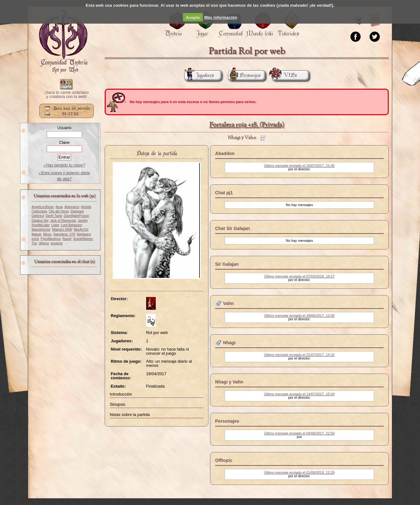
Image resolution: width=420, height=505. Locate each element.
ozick (35, 239)
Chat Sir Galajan (232, 228)
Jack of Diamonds (63, 221)
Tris (34, 243)
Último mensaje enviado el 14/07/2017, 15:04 (300, 394)
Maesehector (41, 230)
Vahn (229, 303)
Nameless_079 (64, 234)
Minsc (47, 234)
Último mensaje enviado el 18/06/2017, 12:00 (300, 316)
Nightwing (84, 234)
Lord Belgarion (72, 225)
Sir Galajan (227, 264)
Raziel (67, 239)
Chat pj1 (224, 193)
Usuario (64, 128)
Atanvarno (72, 207)
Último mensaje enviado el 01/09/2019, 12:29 (300, 472)
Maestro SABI (62, 230)
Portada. (63, 42)
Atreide (86, 207)
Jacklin (82, 221)
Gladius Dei (40, 221)
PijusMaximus (51, 239)
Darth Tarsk (54, 216)
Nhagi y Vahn (229, 382)
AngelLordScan (43, 207)
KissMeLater (41, 225)
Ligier (55, 225)
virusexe (56, 243)
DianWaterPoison (76, 216)
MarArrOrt (81, 230)
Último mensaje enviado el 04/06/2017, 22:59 (300, 433)
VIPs (284, 75)
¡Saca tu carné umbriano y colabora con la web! (66, 95)
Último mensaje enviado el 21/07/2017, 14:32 (300, 355)
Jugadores (199, 75)
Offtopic (224, 460)
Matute (37, 234)
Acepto (193, 17)
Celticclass (39, 211)
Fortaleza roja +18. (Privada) (247, 125)
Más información (221, 17)
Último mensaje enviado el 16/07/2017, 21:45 (300, 166)
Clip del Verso (59, 211)
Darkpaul (77, 211)
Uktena (44, 243)
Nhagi (229, 343)
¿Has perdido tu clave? (64, 165)
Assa (59, 207)
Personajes (244, 75)
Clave (64, 142)
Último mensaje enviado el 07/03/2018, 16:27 (300, 276)
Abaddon (225, 153)
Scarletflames (83, 239)
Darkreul (38, 216)
